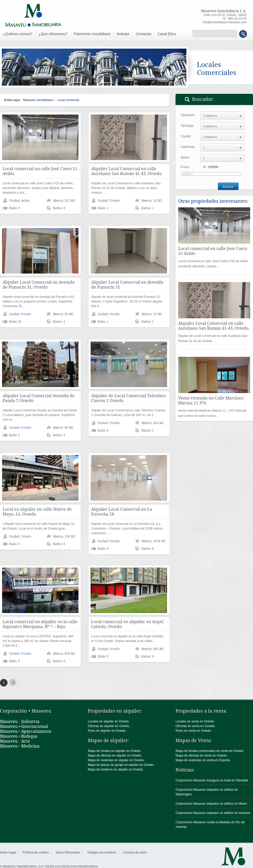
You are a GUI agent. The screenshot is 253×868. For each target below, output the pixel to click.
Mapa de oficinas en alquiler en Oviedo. (115, 756)
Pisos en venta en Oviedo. (194, 731)
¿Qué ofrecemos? (53, 34)
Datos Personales (68, 852)
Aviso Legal (8, 852)
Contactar (144, 34)
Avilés (25, 201)
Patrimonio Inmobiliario (92, 34)
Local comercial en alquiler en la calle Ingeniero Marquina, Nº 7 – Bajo (40, 624)
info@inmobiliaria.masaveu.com (225, 22)
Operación (188, 115)
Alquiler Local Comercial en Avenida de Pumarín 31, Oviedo (39, 285)
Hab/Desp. (188, 147)
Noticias (123, 34)
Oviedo (115, 201)
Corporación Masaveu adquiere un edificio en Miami (211, 804)
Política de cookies (36, 852)
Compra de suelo (135, 852)
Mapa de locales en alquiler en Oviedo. (114, 751)
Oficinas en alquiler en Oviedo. (109, 726)
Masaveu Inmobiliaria (38, 100)
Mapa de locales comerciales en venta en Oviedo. (210, 751)
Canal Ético (167, 34)
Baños (185, 157)
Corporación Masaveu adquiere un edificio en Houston (213, 813)
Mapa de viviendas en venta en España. (203, 760)
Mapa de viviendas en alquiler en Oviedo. (116, 760)
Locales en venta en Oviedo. (195, 721)
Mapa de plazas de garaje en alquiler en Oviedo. (121, 765)
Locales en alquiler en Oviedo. (109, 721)
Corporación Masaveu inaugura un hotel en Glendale (212, 780)
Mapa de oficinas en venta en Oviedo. (201, 756)
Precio (185, 167)
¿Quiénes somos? (18, 34)
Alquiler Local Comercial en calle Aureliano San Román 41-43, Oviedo (126, 171)
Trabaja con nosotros (102, 852)
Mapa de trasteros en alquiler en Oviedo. (116, 769)
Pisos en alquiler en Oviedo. (107, 731)
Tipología (187, 126)
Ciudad (186, 136)
